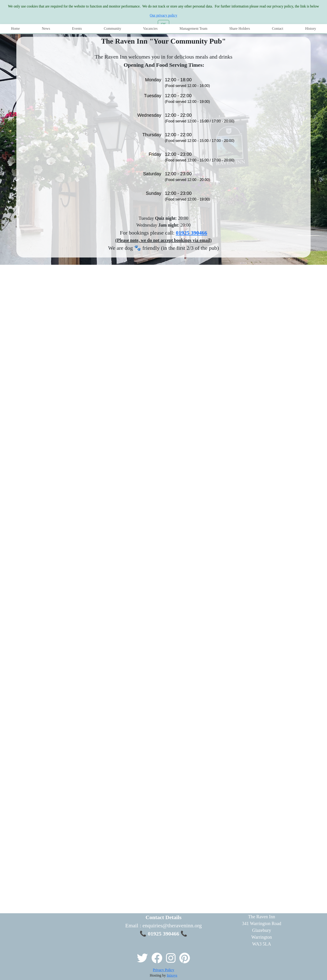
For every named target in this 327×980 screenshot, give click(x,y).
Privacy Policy (163, 970)
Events (77, 28)
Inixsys (172, 975)
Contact (277, 28)
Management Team (194, 28)
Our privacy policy (164, 15)
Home (15, 28)
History (311, 28)
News (46, 28)
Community (112, 28)
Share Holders (240, 28)
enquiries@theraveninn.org (172, 926)
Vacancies (150, 28)
